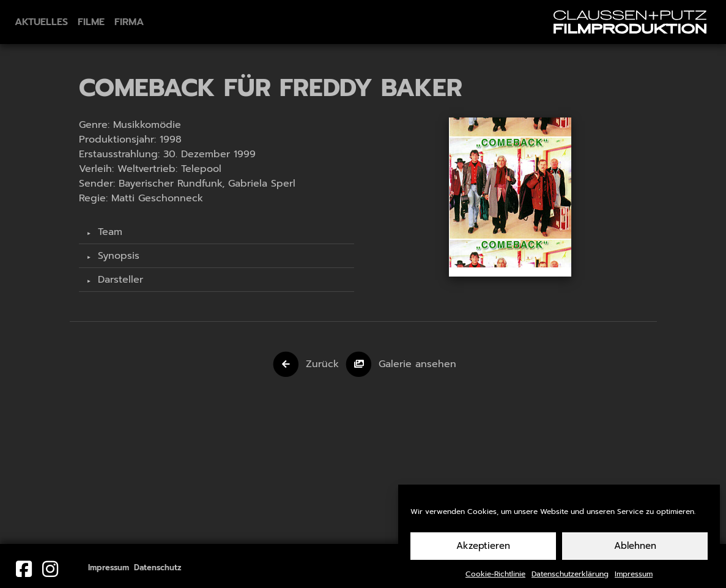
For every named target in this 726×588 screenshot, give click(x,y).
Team (108, 232)
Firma (129, 22)
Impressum (634, 579)
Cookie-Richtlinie (495, 579)
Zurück (322, 364)
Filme (91, 22)
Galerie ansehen (417, 364)
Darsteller (119, 280)
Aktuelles (41, 22)
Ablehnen (635, 551)
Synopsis (117, 256)
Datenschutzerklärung (570, 579)
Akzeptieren (483, 551)
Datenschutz (158, 568)
